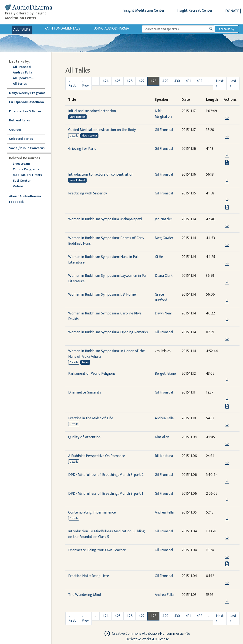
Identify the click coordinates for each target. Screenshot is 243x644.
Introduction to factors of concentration (101, 175)
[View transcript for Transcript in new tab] (227, 162)
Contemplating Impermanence (92, 512)
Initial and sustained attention (92, 111)
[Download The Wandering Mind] (227, 602)
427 (142, 81)
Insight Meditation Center (144, 11)
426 (130, 81)
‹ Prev (85, 83)
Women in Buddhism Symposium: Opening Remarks (108, 332)
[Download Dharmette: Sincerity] (227, 399)
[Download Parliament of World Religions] (227, 380)
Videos (20, 186)
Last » (233, 83)
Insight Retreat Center (195, 11)
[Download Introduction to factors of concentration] (227, 181)
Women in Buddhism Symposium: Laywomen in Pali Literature (108, 279)
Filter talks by (225, 29)
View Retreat (77, 117)
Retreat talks (19, 121)
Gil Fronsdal (22, 67)
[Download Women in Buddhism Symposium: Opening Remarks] (227, 339)
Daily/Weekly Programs (30, 93)
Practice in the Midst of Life (91, 418)
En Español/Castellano (27, 102)
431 (188, 81)
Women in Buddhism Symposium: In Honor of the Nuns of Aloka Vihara (106, 354)
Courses (15, 130)
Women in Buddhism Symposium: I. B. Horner (103, 295)
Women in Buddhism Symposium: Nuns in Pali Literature (103, 260)
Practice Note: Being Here (89, 576)
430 (177, 81)
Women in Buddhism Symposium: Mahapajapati (105, 219)
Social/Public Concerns (27, 148)
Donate (232, 11)
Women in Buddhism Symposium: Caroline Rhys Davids (105, 316)
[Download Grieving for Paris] (227, 156)
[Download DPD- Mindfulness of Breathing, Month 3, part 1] (227, 501)
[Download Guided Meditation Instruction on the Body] (227, 137)
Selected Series (24, 139)
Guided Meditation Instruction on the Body (102, 130)
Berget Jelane (165, 374)
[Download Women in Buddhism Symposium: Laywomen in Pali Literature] (227, 283)
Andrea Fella (22, 73)
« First (72, 83)
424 (106, 81)
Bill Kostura (164, 456)
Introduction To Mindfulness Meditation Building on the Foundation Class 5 (106, 534)
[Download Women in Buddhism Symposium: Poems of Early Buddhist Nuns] (227, 245)
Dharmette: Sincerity (85, 392)
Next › (220, 83)
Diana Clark (164, 276)
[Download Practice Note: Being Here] (227, 583)
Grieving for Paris (82, 149)
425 (118, 81)
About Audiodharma (25, 196)
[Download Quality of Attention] (227, 444)
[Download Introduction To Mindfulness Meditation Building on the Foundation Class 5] (227, 538)
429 (165, 81)
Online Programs (26, 169)
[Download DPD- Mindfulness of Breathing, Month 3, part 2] (227, 482)
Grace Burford (161, 297)
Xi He (159, 257)
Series (85, 362)
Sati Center (22, 181)
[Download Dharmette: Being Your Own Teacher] (227, 557)
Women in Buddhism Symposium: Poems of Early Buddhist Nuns (106, 241)
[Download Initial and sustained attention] (227, 118)
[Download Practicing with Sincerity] (227, 200)
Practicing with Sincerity (88, 193)
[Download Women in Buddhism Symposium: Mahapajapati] (227, 226)
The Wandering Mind (84, 595)
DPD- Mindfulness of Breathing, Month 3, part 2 (106, 475)
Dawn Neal (163, 313)
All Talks (22, 30)
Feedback (16, 202)
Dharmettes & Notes (25, 112)
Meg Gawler (164, 238)
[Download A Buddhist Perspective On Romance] (227, 463)
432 (199, 81)
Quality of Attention (84, 437)
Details (74, 136)
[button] (227, 111)
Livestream (21, 164)
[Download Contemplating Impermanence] (227, 519)
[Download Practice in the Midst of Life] (227, 425)
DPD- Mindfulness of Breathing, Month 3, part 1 (106, 494)
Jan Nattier (164, 219)
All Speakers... (23, 78)
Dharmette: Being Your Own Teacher (97, 550)
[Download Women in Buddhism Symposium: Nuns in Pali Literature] (227, 264)
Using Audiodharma (111, 28)
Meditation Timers (27, 175)
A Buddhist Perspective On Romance (97, 456)
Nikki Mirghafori (163, 114)
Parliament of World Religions (92, 374)
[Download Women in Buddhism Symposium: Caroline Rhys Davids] (227, 320)
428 (153, 81)
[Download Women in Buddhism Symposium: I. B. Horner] (227, 301)
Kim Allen (162, 437)
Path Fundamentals (62, 28)
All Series (20, 84)
